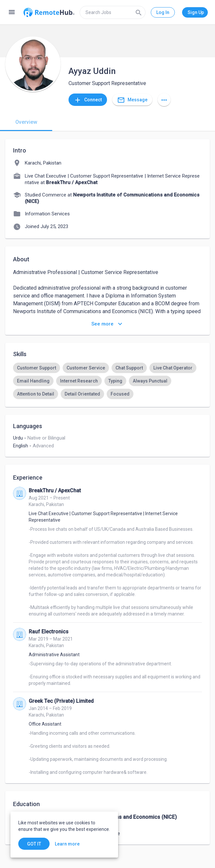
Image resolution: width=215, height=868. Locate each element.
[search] (113, 12)
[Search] (139, 12)
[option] (37, 368)
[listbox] (108, 381)
